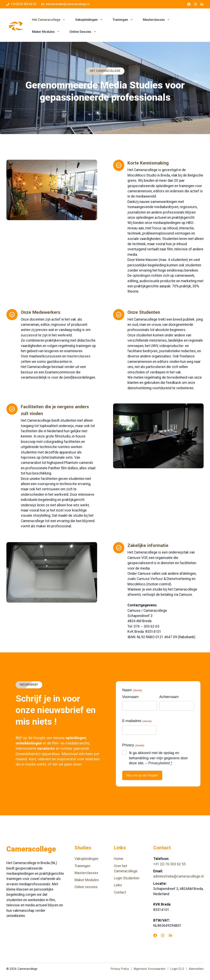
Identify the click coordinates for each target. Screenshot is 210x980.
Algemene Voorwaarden (150, 969)
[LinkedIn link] (202, 4)
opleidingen (141, 276)
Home (119, 859)
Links (118, 885)
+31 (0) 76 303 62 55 (169, 864)
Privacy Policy (120, 969)
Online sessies (86, 887)
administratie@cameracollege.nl (68, 4)
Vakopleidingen (91, 20)
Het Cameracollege (51, 20)
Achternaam (169, 697)
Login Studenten (127, 878)
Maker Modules (48, 32)
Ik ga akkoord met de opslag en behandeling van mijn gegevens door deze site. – (158, 758)
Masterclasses (159, 20)
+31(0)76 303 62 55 (23, 4)
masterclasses (79, 356)
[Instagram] (163, 935)
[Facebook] (155, 935)
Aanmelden (196, 969)
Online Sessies (85, 32)
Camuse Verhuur (150, 579)
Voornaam (130, 697)
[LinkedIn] (170, 935)
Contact (120, 892)
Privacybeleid (159, 763)
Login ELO (177, 969)
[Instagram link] (196, 4)
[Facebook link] (189, 4)
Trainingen (125, 20)
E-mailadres (137, 721)
